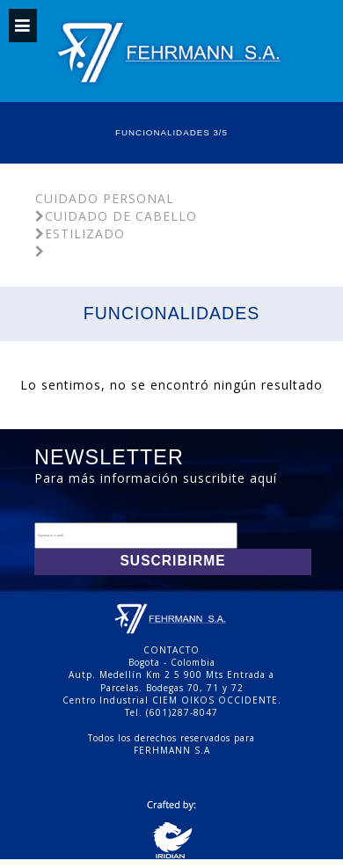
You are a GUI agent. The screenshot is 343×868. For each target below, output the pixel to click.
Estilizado (80, 233)
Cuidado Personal (105, 198)
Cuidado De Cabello (116, 216)
